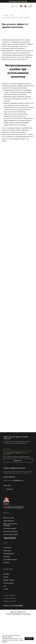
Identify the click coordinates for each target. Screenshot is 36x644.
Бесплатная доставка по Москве (18, 1)
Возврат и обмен (9, 580)
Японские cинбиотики (10, 531)
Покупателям (8, 569)
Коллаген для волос (10, 537)
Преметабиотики (9, 521)
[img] (13, 6)
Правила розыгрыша (10, 601)
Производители (8, 554)
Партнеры (7, 557)
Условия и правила (9, 595)
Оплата (6, 577)
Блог (12, 15)
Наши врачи (7, 551)
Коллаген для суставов (11, 534)
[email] (18, 449)
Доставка (6, 574)
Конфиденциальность (10, 598)
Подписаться (18, 461)
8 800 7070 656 (9, 477)
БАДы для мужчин (10, 538)
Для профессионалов (10, 560)
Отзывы (6, 589)
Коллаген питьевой (10, 528)
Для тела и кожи (9, 518)
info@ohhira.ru (18, 481)
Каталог (6, 513)
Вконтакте (10, 489)
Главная (6, 15)
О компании (7, 548)
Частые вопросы (9, 583)
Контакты (6, 563)
